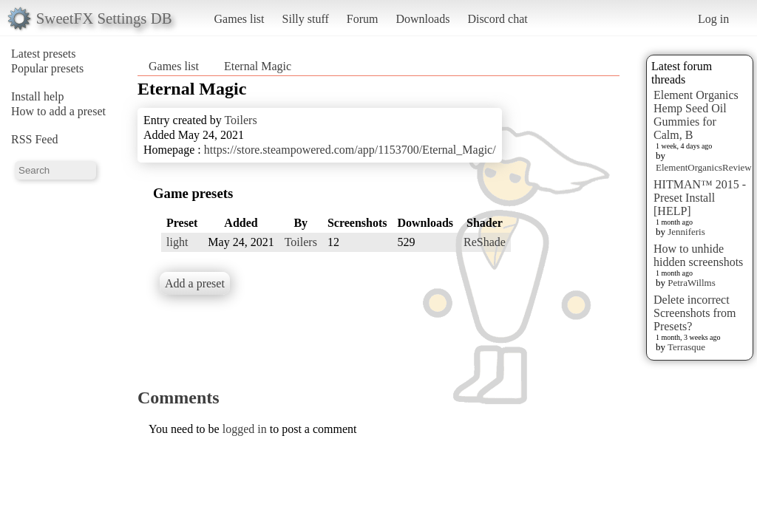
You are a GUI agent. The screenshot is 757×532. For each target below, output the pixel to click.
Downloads (422, 19)
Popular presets (47, 68)
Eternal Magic (258, 66)
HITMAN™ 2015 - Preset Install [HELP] (700, 198)
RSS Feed (35, 139)
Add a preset (195, 283)
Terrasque (686, 347)
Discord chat (497, 19)
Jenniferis (686, 232)
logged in (245, 429)
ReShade (485, 242)
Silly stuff (306, 19)
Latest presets (44, 54)
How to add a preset (58, 111)
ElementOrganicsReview (704, 167)
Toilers (240, 120)
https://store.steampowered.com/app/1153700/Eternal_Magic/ (350, 150)
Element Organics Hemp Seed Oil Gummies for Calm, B (696, 115)
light (177, 242)
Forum (363, 19)
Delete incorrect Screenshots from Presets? (695, 313)
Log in (713, 19)
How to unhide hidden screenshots (698, 255)
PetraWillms (691, 283)
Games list (240, 19)
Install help (38, 96)
